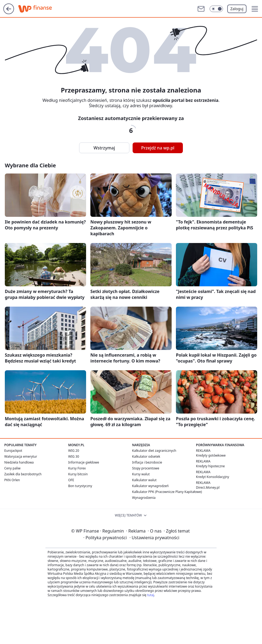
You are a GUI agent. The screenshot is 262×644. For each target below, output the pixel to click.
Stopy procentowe (146, 468)
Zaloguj (237, 9)
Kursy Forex (77, 468)
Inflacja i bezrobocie (147, 462)
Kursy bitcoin (78, 474)
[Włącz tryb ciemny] (216, 9)
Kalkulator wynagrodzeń (150, 486)
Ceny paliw (12, 468)
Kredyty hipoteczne (210, 466)
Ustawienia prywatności (154, 538)
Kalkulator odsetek (146, 456)
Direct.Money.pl (208, 487)
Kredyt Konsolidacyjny (213, 477)
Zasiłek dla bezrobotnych (23, 474)
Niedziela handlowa (19, 462)
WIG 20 (74, 451)
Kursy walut (141, 474)
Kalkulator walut (144, 480)
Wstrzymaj (104, 148)
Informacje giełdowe (84, 462)
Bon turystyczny (80, 486)
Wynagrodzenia (144, 498)
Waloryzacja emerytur (21, 456)
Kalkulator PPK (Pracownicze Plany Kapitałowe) (167, 492)
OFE (71, 480)
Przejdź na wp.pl (158, 148)
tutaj (151, 595)
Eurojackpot (13, 451)
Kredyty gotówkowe (211, 455)
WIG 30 (74, 456)
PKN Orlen (12, 480)
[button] (255, 9)
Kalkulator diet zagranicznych (154, 451)
